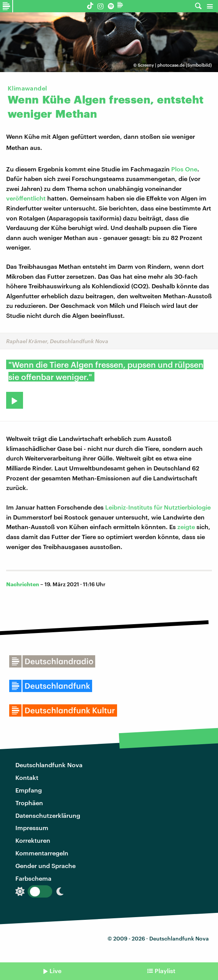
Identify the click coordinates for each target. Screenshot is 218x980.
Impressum (32, 828)
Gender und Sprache (45, 866)
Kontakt (27, 777)
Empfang (29, 790)
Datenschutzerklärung (48, 815)
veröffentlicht (26, 198)
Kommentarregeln (42, 853)
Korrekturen (33, 840)
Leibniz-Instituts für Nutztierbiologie (158, 507)
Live (55, 971)
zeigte (186, 527)
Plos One (184, 169)
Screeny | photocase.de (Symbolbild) (175, 65)
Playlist (165, 971)
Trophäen (29, 803)
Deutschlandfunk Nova (49, 765)
